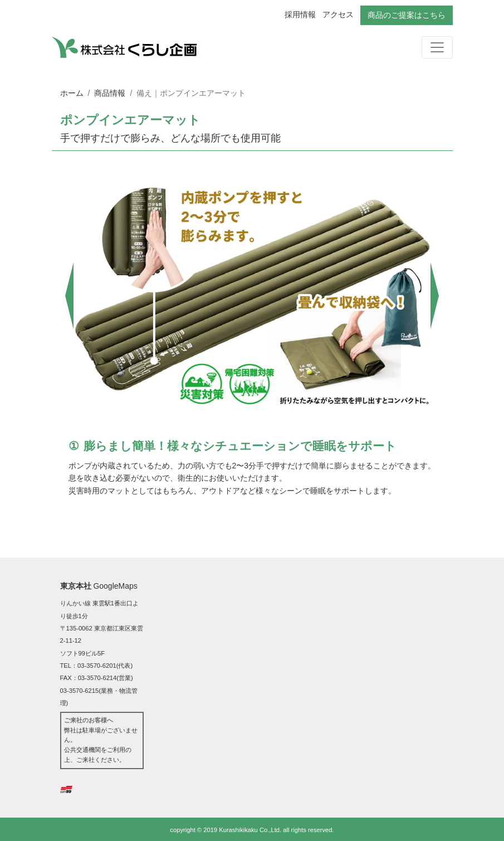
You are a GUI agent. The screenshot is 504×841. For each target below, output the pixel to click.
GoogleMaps (115, 586)
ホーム (72, 93)
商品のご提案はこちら (407, 15)
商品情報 (110, 93)
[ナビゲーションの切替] (437, 47)
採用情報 (300, 14)
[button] (70, 296)
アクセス (338, 14)
